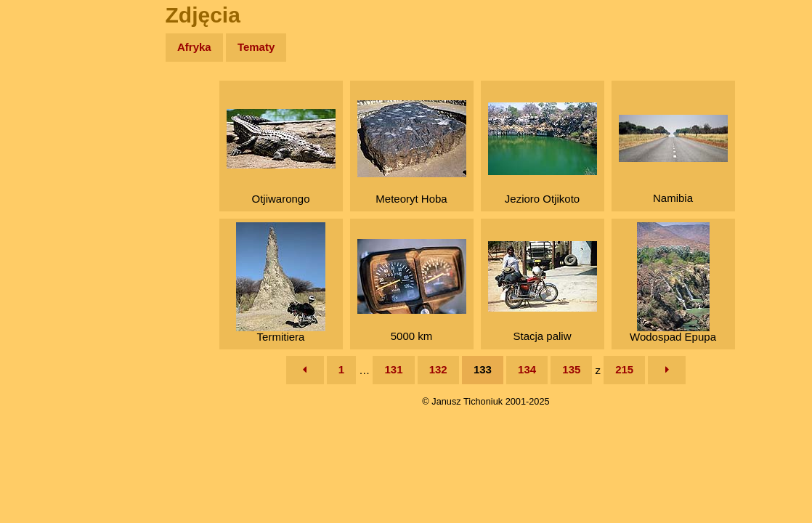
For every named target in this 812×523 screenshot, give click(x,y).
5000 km (412, 291)
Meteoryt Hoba (412, 153)
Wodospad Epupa (673, 283)
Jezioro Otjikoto (543, 154)
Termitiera (281, 283)
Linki (37, 271)
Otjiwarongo (281, 157)
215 (624, 369)
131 (393, 369)
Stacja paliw (543, 292)
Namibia (673, 159)
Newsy (42, 159)
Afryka (194, 47)
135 (571, 369)
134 (527, 369)
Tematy (256, 47)
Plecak (42, 244)
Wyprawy (48, 104)
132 (438, 369)
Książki (43, 188)
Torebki (44, 300)
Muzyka (44, 215)
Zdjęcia (43, 132)
